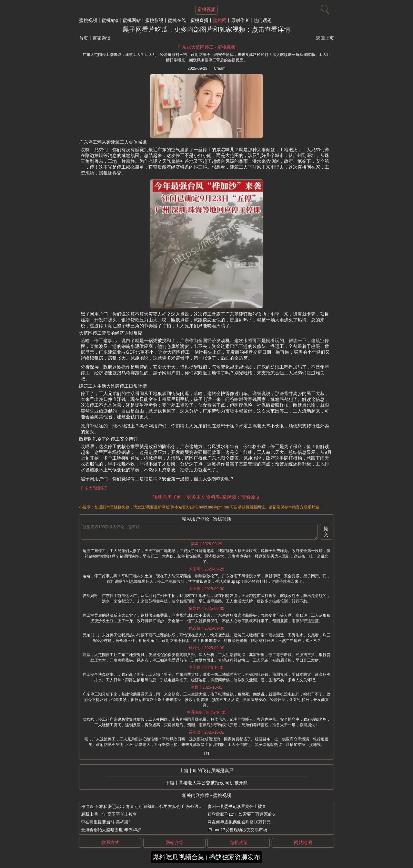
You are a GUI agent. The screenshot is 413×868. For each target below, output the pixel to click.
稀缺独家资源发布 (235, 857)
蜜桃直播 (199, 20)
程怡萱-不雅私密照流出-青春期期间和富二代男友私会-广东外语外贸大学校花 (152, 806)
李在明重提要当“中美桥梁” (106, 822)
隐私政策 (239, 842)
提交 (326, 531)
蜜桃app (110, 20)
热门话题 (263, 20)
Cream (220, 68)
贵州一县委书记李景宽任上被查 (237, 806)
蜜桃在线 (177, 20)
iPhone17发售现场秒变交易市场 (237, 830)
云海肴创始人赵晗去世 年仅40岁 (111, 830)
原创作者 (240, 20)
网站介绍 (175, 842)
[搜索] (324, 8)
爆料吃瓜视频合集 (178, 857)
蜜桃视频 (88, 20)
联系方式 (110, 842)
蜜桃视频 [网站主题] (206, 9)
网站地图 (303, 842)
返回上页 (325, 38)
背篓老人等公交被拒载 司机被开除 (213, 783)
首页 (84, 38)
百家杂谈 (102, 38)
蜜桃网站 (132, 20)
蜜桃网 (220, 20)
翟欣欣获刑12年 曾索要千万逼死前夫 (242, 814)
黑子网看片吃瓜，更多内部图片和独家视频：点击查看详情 (206, 29)
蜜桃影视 (154, 20)
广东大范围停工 (94, 488)
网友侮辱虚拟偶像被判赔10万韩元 (239, 822)
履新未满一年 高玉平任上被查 (109, 814)
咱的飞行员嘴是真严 (213, 770)
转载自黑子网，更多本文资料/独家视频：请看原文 (206, 497)
